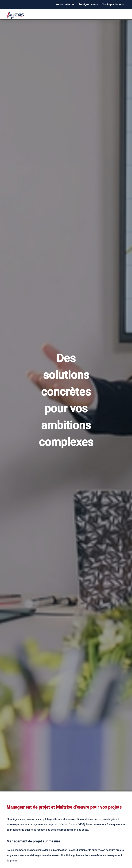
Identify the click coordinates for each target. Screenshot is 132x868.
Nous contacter (65, 4)
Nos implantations (113, 4)
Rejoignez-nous (88, 4)
